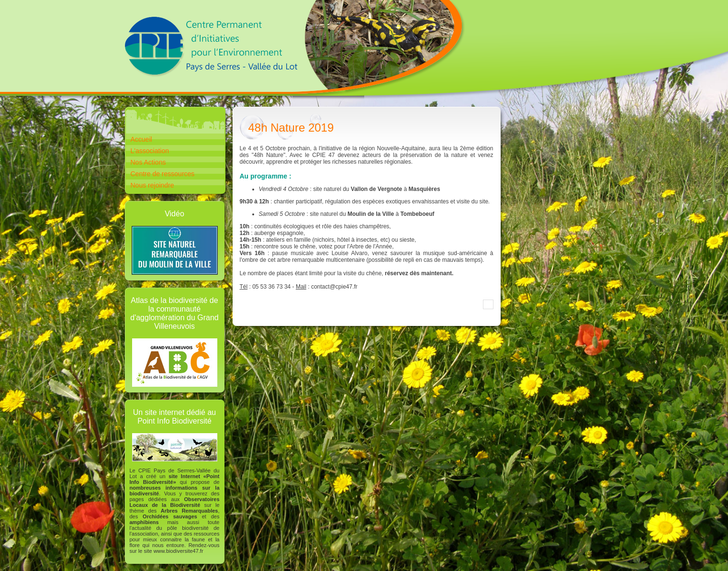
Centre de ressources (163, 174)
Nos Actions (148, 162)
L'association (150, 151)
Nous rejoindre (152, 185)
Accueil (141, 139)
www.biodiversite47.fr (179, 551)
